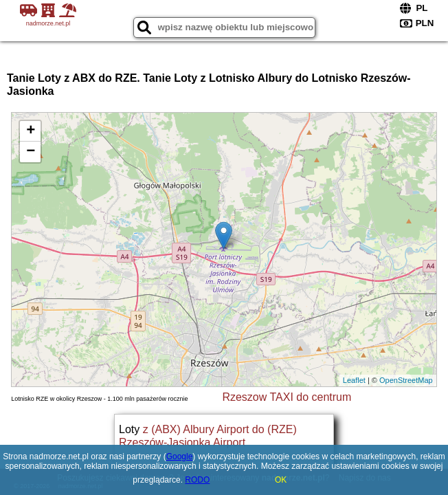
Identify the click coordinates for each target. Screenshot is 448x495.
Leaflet (354, 380)
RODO (197, 480)
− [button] (31, 152)
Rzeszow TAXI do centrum (287, 397)
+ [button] (31, 131)
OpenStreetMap (406, 380)
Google (180, 456)
